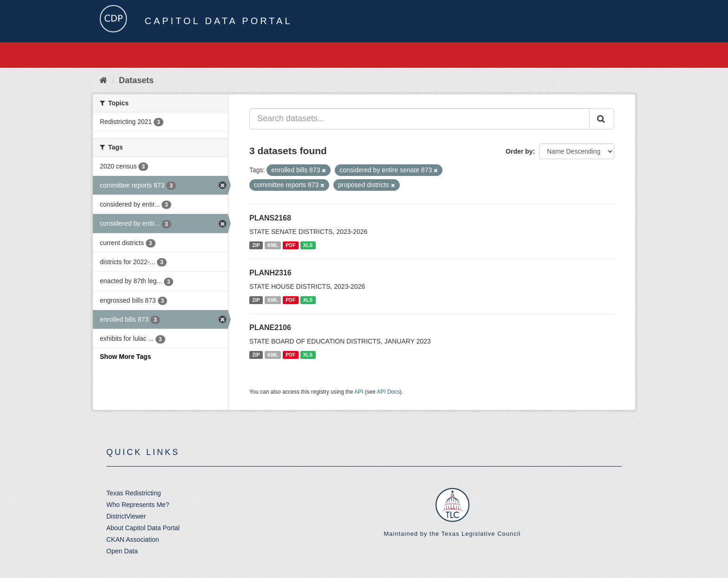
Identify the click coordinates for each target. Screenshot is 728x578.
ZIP (256, 245)
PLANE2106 (270, 328)
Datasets (136, 80)
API (359, 392)
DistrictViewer (126, 516)
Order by (519, 151)
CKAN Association (133, 539)
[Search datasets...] (419, 119)
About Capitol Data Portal (143, 528)
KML (273, 245)
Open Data (122, 551)
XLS (308, 245)
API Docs (389, 392)
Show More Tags (125, 357)
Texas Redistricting (134, 493)
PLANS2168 (270, 218)
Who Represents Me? (138, 505)
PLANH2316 (270, 273)
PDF (290, 245)
